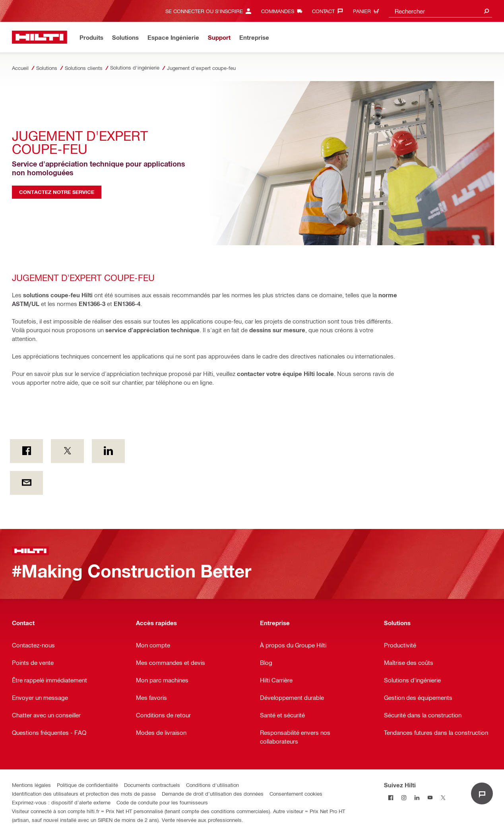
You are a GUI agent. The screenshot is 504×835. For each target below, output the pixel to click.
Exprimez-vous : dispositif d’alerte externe (61, 802)
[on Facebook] (26, 451)
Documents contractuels (152, 785)
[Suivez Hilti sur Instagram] (404, 798)
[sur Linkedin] (108, 451)
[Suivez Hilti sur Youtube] (430, 798)
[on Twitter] (67, 451)
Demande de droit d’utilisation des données (213, 793)
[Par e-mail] (26, 483)
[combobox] (440, 11)
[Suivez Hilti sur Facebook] (391, 798)
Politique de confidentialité (87, 785)
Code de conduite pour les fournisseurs (162, 802)
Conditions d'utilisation (212, 785)
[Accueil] (40, 37)
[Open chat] (482, 793)
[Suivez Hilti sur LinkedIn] (417, 798)
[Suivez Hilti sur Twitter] (443, 798)
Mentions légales (31, 785)
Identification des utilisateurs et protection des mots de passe (84, 793)
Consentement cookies (296, 793)
